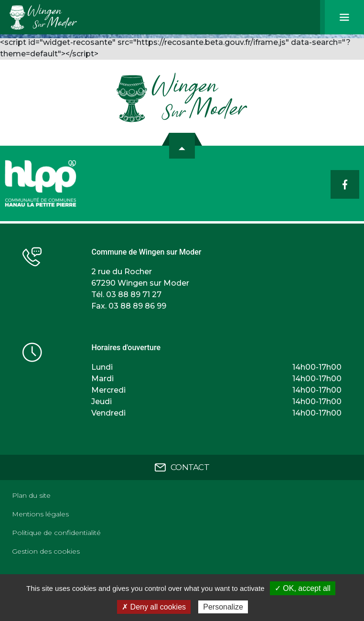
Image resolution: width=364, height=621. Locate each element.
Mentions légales (40, 514)
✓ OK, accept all (303, 588)
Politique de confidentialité (56, 533)
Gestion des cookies (46, 551)
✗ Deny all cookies (154, 607)
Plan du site (31, 495)
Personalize (223, 607)
